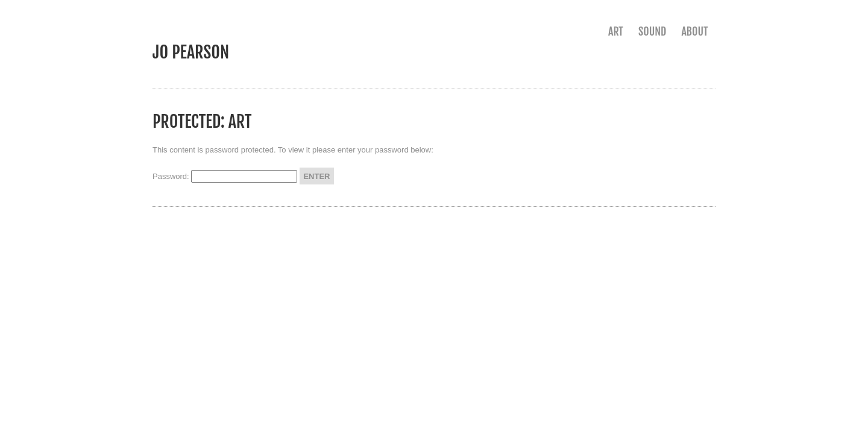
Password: (225, 176)
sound (652, 31)
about (694, 31)
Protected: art (202, 121)
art (616, 31)
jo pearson (191, 52)
